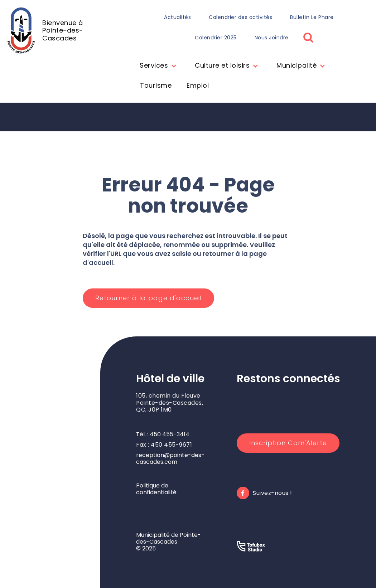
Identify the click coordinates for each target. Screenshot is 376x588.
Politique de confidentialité (156, 489)
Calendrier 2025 (216, 38)
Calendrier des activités (240, 17)
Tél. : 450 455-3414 (163, 434)
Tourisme (156, 85)
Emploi (198, 85)
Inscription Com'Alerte (288, 443)
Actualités (177, 17)
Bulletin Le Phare (312, 17)
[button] (156, 66)
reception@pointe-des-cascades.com (170, 458)
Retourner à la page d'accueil (148, 298)
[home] (61, 30)
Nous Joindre (272, 38)
